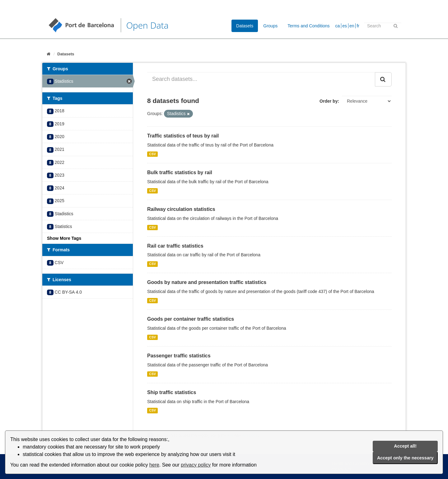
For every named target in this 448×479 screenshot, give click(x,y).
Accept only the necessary (405, 458)
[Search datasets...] (261, 79)
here (154, 465)
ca (338, 26)
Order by (329, 101)
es (345, 26)
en (352, 26)
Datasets (245, 26)
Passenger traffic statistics (179, 356)
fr (358, 26)
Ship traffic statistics (172, 392)
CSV (152, 154)
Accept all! (405, 446)
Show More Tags (64, 238)
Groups (270, 26)
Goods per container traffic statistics (191, 319)
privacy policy (196, 465)
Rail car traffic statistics (175, 246)
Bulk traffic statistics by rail (180, 172)
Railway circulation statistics (181, 209)
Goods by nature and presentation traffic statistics (207, 282)
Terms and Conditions (308, 26)
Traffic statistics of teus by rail (183, 136)
